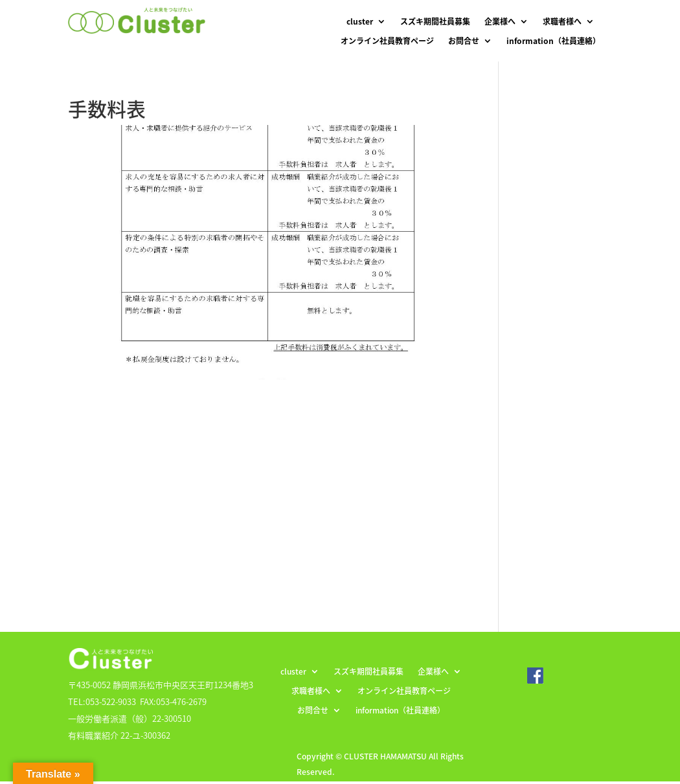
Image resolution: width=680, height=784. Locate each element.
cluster (360, 22)
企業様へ (500, 22)
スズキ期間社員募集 (435, 22)
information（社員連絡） (553, 41)
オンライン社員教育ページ (387, 41)
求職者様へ (562, 22)
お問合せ (464, 41)
